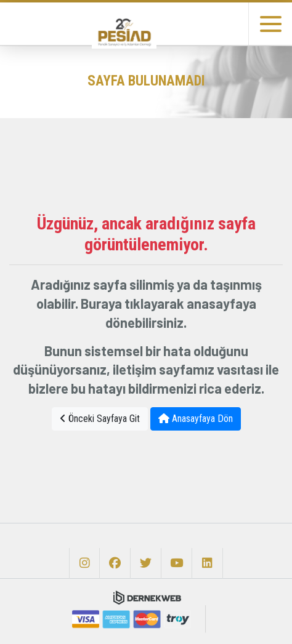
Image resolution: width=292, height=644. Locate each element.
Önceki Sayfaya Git (100, 419)
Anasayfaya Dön (196, 419)
